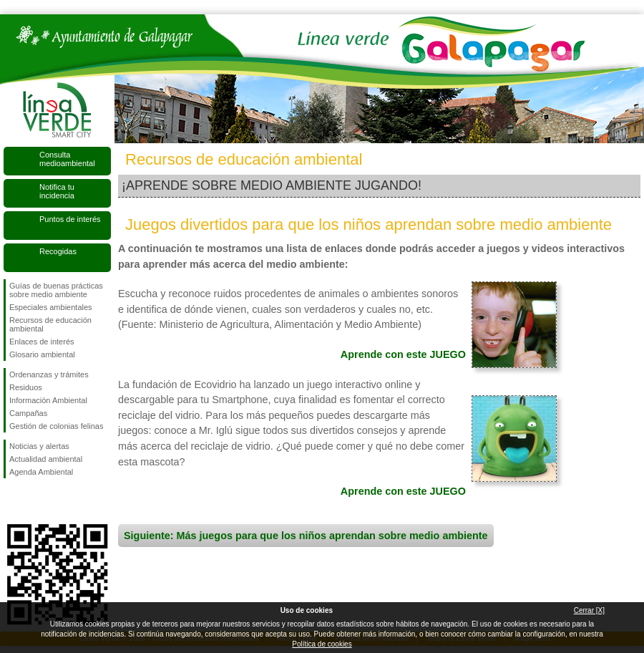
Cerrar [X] (589, 610)
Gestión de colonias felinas (56, 426)
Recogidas (58, 251)
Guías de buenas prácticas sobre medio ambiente (56, 290)
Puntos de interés (70, 219)
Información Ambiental (48, 400)
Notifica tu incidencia (57, 191)
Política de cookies (322, 644)
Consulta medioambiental (67, 159)
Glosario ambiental (42, 354)
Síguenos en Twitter (36, 501)
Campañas (28, 413)
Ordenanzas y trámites (49, 374)
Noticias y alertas (39, 446)
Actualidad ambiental (46, 459)
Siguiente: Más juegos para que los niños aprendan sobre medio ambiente (306, 536)
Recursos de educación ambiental (50, 324)
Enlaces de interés (42, 342)
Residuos (26, 387)
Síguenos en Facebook (12, 501)
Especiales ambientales (51, 307)
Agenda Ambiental (41, 472)
